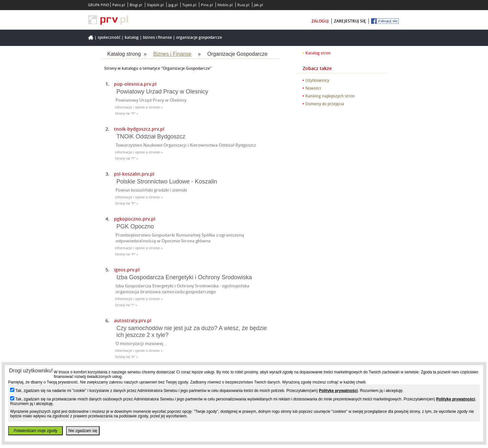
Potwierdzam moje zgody (35, 431)
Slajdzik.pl (155, 5)
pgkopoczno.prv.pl (135, 219)
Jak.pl (258, 5)
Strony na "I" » (126, 305)
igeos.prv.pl (127, 270)
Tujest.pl (189, 5)
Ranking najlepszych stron (330, 96)
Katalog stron (318, 53)
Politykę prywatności (338, 391)
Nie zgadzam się (83, 431)
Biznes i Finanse (157, 37)
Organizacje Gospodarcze (199, 37)
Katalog (132, 37)
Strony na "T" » (127, 159)
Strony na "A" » (126, 357)
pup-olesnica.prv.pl (135, 84)
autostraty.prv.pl (133, 320)
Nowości (313, 88)
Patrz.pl (119, 5)
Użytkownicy (317, 80)
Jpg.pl (173, 5)
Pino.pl (207, 5)
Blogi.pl (136, 5)
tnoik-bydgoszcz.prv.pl (139, 129)
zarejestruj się (350, 21)
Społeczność (109, 37)
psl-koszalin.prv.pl (134, 174)
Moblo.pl (225, 5)
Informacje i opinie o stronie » (139, 107)
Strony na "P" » (127, 114)
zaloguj (320, 21)
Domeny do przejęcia (325, 104)
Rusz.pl (243, 5)
